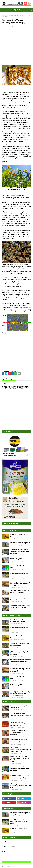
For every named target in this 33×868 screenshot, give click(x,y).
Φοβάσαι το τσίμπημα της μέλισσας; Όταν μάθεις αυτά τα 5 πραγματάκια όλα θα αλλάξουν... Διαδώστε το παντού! (19, 759)
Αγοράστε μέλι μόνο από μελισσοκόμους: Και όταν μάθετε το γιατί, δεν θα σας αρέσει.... (19, 724)
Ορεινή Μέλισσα (7, 26)
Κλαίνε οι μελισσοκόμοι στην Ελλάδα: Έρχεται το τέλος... (20, 599)
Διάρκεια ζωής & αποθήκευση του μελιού (19, 535)
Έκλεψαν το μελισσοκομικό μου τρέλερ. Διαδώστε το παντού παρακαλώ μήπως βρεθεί (20, 786)
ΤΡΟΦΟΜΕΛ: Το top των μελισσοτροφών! (16, 559)
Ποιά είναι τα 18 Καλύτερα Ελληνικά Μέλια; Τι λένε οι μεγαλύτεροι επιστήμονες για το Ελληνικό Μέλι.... (19, 777)
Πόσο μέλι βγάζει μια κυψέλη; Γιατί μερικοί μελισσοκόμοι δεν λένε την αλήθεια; (19, 575)
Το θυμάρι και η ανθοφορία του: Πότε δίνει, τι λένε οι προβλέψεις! (19, 591)
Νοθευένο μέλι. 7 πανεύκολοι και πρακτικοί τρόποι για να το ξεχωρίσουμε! (18, 732)
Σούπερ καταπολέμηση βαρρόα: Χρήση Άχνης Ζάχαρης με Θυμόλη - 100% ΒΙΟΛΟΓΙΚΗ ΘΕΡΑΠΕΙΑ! (20, 661)
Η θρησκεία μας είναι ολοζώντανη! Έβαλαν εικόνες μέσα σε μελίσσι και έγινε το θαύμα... (19, 551)
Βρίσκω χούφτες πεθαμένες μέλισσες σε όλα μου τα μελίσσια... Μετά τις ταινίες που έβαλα (20, 584)
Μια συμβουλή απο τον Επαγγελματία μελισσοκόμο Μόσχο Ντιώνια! (20, 543)
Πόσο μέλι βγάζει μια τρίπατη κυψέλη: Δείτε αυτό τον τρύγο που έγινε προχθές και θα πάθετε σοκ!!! (20, 607)
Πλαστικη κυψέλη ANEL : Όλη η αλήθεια (18, 567)
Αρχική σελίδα (5, 15)
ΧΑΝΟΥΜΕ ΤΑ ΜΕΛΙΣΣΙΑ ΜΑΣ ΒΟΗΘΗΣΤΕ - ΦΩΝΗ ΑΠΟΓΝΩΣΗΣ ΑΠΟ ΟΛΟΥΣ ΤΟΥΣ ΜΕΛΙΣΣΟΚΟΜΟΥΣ (20, 715)
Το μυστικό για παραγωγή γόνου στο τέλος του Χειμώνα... (20, 644)
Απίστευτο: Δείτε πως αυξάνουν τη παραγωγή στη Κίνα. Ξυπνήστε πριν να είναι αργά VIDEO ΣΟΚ (20, 750)
